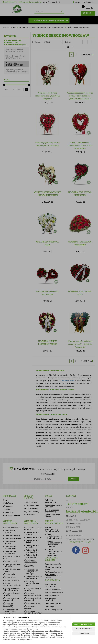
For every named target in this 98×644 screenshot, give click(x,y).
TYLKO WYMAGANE (84, 629)
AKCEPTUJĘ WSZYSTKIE (84, 624)
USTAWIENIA (84, 633)
